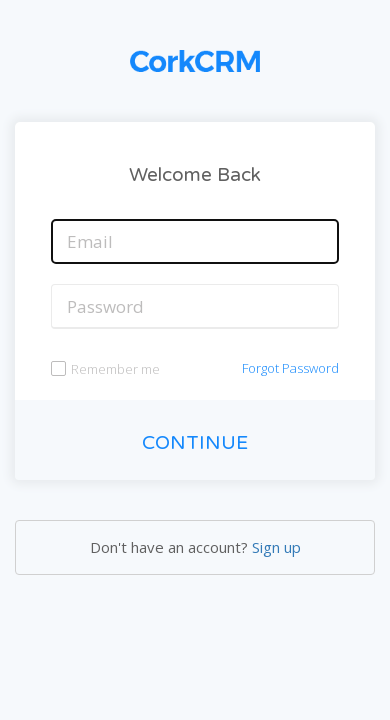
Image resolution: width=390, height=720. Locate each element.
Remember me (115, 369)
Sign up (276, 547)
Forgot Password (290, 368)
